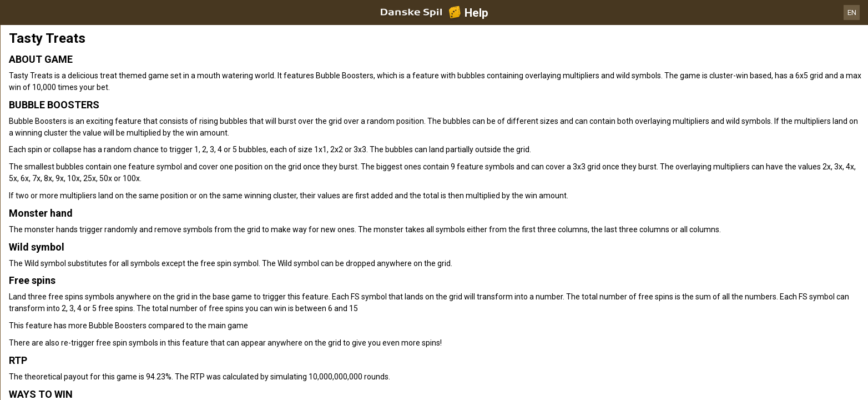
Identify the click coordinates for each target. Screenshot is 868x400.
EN (852, 12)
